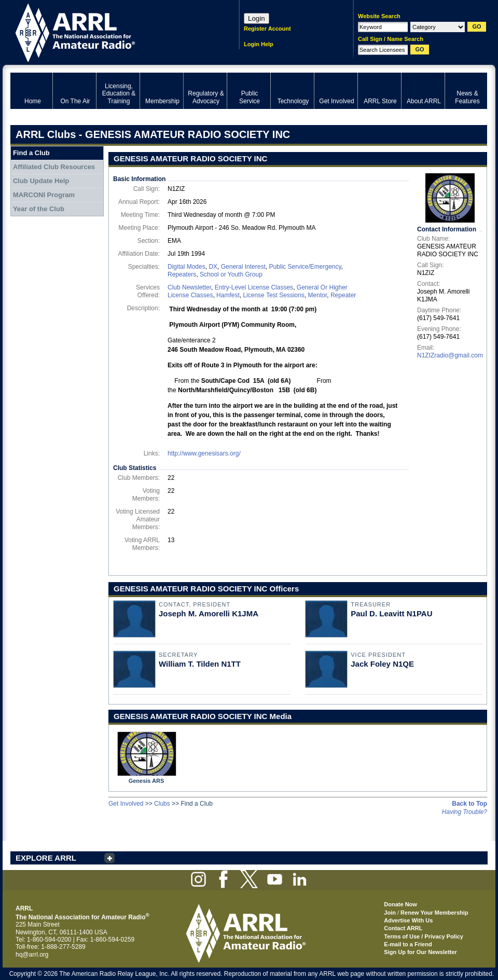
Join (390, 913)
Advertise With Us (408, 920)
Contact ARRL (403, 928)
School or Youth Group (231, 274)
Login (257, 18)
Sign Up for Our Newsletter (420, 952)
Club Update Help (41, 181)
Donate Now (400, 904)
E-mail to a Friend (408, 944)
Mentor (318, 295)
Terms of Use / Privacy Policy (424, 936)
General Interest (243, 267)
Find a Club (31, 153)
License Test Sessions (274, 295)
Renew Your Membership (434, 913)
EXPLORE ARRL (46, 858)
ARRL (111, 31)
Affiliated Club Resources (54, 167)
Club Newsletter (189, 287)
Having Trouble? (465, 812)
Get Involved (126, 804)
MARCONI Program (44, 195)
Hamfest (228, 295)
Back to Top (469, 804)
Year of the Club (39, 209)
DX (213, 267)
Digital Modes (186, 267)
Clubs (162, 804)
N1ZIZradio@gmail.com (450, 355)
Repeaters (182, 274)
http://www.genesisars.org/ (204, 453)
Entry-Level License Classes (254, 287)
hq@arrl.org (32, 955)
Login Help (259, 44)
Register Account (267, 29)
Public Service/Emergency (305, 267)
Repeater (343, 295)
